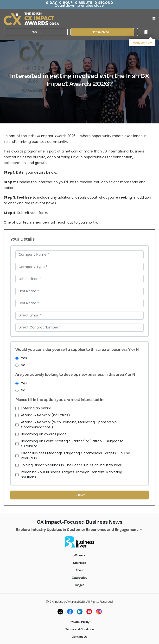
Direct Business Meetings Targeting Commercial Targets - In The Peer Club (73, 456)
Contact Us (79, 637)
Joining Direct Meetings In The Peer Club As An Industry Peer (68, 465)
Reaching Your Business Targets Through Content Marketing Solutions (69, 475)
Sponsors (79, 563)
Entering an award (33, 408)
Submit (80, 495)
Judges (80, 585)
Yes (21, 358)
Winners (79, 555)
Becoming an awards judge (41, 434)
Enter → (35, 32)
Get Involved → (102, 32)
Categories (79, 577)
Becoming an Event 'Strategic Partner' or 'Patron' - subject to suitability (69, 444)
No (20, 365)
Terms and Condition (80, 629)
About (80, 570)
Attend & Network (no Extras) (43, 415)
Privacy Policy (80, 622)
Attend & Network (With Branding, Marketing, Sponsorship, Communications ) (66, 425)
